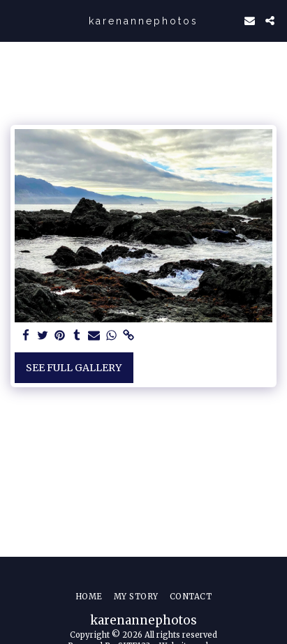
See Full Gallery (74, 368)
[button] (15, 20)
